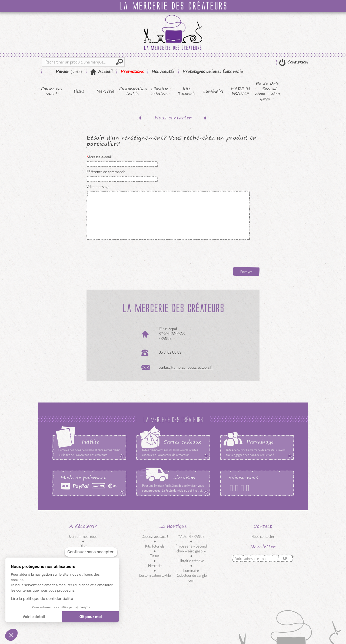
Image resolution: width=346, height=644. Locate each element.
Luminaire (214, 91)
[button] (11, 635)
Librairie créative (160, 91)
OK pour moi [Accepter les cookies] (91, 617)
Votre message (98, 187)
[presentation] (128, 253)
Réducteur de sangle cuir (191, 578)
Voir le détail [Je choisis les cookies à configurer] (34, 617)
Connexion (297, 62)
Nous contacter (263, 536)
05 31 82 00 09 (170, 352)
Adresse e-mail (100, 157)
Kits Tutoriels (187, 91)
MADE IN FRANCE (240, 91)
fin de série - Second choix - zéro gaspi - (267, 91)
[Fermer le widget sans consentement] (91, 552)
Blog (83, 546)
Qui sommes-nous (83, 536)
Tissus (79, 91)
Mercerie (105, 91)
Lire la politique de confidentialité (42, 599)
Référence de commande (106, 172)
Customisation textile (133, 91)
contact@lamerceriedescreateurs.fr (186, 367)
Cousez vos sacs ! (51, 91)
